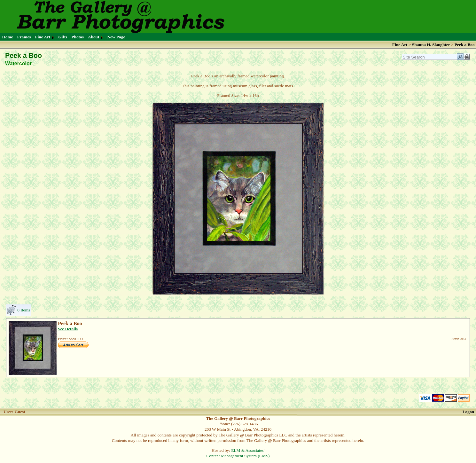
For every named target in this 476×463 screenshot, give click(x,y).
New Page (116, 37)
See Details (68, 329)
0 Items (24, 310)
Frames (24, 37)
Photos (78, 37)
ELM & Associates (247, 450)
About (94, 37)
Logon (468, 412)
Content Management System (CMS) (238, 456)
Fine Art (43, 37)
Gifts (63, 37)
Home (8, 37)
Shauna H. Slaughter (431, 45)
